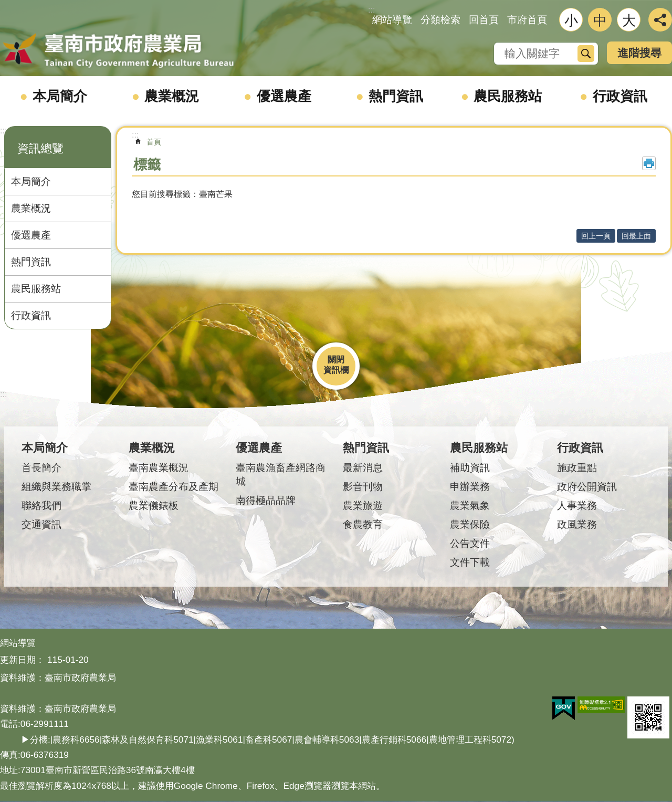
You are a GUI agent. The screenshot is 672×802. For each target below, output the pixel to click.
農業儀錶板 (154, 506)
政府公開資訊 (587, 487)
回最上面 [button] (636, 236)
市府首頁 (527, 20)
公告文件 (470, 543)
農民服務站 (508, 96)
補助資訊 (470, 468)
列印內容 (649, 163)
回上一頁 (596, 236)
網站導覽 (392, 20)
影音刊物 (363, 487)
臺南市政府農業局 (118, 51)
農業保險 (470, 524)
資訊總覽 (40, 148)
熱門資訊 (396, 96)
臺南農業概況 (159, 468)
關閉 (336, 360)
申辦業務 (470, 487)
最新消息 (363, 468)
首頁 (154, 142)
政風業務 (577, 524)
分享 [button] (660, 20)
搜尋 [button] (586, 54)
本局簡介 (60, 96)
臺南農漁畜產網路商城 (281, 475)
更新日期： (22, 660)
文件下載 (470, 562)
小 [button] (571, 20)
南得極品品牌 (266, 500)
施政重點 (577, 468)
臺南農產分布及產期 (174, 487)
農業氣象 (470, 506)
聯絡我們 (41, 506)
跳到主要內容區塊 (6, 6)
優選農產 (284, 96)
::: (3, 131)
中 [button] (600, 20)
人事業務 (577, 506)
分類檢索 (440, 20)
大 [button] (629, 20)
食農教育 (363, 524)
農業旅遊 (363, 506)
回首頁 (484, 20)
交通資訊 (41, 524)
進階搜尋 (639, 53)
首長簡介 (41, 468)
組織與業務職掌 (56, 487)
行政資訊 (620, 96)
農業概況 (172, 96)
